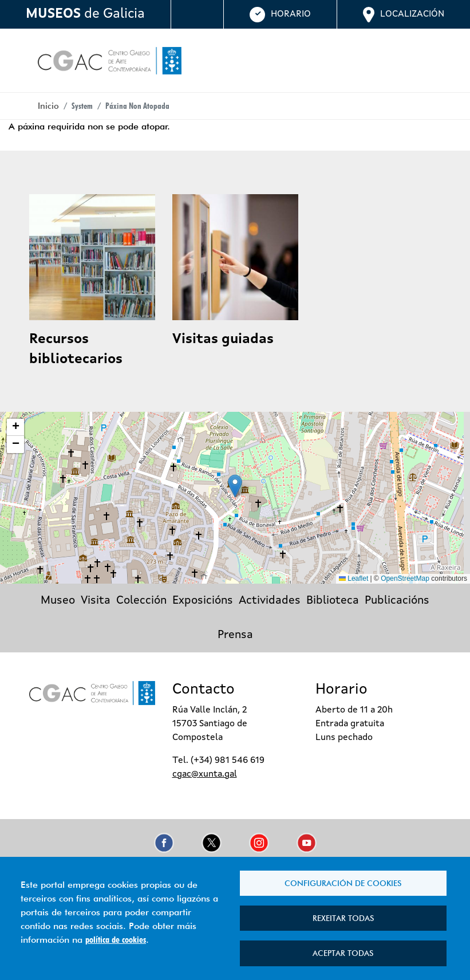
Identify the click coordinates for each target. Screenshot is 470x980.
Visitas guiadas (223, 340)
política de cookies (116, 937)
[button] (235, 486)
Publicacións (397, 601)
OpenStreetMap (405, 578)
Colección (141, 601)
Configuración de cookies (343, 877)
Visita (96, 601)
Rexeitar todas (343, 915)
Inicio (48, 106)
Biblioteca (333, 601)
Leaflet (354, 578)
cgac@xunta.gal (205, 774)
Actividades (270, 601)
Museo (58, 601)
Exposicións (203, 601)
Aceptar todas (343, 952)
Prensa (235, 635)
